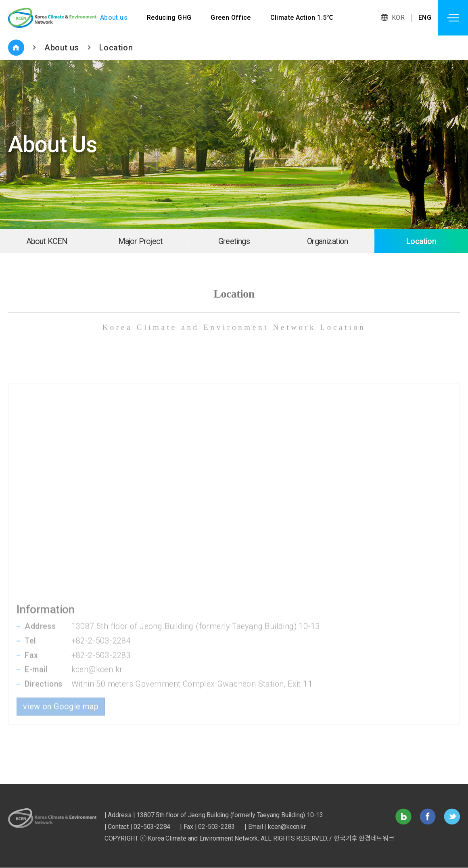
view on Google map (61, 666)
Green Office (231, 18)
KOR (398, 18)
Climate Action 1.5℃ (302, 18)
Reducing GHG (169, 18)
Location (116, 48)
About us (114, 18)
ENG (425, 18)
